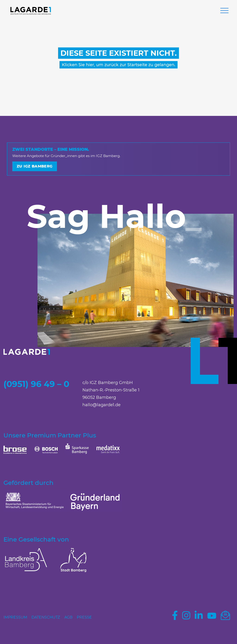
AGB (68, 617)
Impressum (15, 617)
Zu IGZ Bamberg (35, 166)
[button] (224, 11)
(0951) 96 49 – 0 (36, 384)
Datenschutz (46, 617)
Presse (84, 617)
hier (90, 65)
